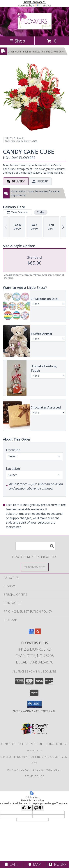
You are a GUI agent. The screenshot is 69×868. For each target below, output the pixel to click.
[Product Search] (35, 546)
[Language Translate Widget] (34, 2)
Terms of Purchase (46, 770)
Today (41, 212)
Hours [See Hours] (57, 864)
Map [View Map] (35, 864)
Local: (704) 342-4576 (35, 662)
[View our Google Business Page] (31, 633)
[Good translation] (26, 808)
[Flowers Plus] (35, 27)
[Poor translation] (38, 808)
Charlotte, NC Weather (17, 757)
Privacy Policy (18, 770)
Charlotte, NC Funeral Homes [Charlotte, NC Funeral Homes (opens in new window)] (23, 744)
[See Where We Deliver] (35, 567)
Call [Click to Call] (11, 864)
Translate (42, 5)
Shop (17, 41)
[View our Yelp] (38, 633)
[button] (34, 704)
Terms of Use (35, 776)
